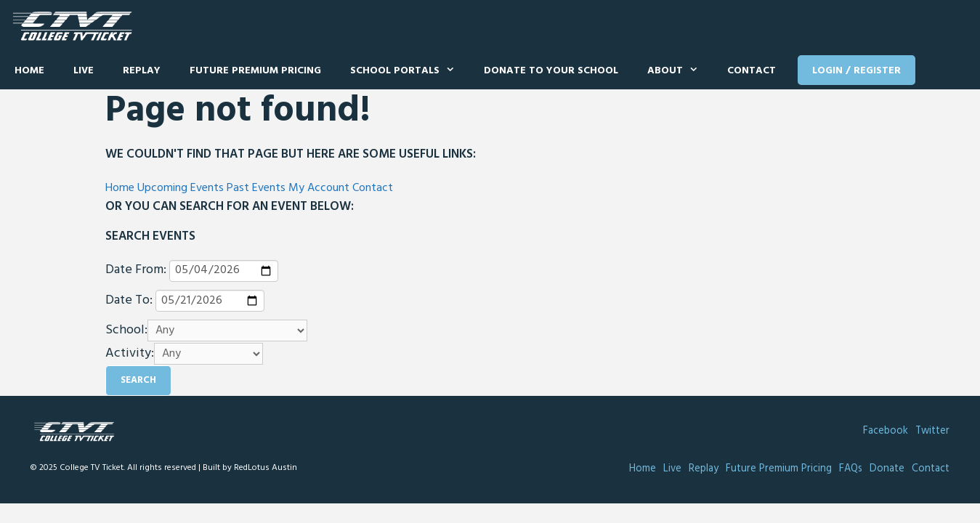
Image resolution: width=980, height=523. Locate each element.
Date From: (136, 270)
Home (29, 71)
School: (126, 331)
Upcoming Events (181, 188)
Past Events (256, 188)
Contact (752, 71)
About (680, 71)
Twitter (932, 431)
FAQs (851, 469)
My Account (319, 188)
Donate (887, 469)
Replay (142, 71)
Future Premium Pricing (255, 71)
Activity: (130, 354)
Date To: (129, 301)
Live (84, 71)
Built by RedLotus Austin (250, 468)
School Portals (410, 71)
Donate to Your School (551, 71)
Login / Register (857, 71)
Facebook (886, 431)
